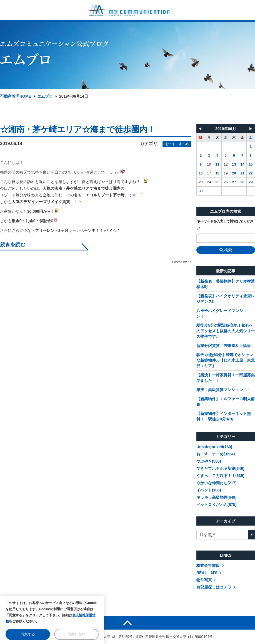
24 (209, 182)
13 (234, 164)
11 (217, 164)
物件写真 (204, 580)
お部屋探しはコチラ (214, 587)
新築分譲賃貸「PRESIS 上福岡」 (225, 346)
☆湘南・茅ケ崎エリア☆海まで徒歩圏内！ (78, 129)
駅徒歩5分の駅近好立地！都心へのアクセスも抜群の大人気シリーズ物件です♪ (226, 331)
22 (251, 173)
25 (217, 182)
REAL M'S (207, 573)
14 (242, 164)
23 (201, 182)
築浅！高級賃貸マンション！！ (224, 390)
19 (226, 173)
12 (226, 164)
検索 (226, 250)
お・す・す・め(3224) (216, 454)
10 (209, 164)
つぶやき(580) (209, 461)
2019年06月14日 (74, 96)
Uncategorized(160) (214, 447)
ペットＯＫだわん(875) (217, 504)
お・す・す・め (177, 144)
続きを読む (13, 245)
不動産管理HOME (16, 96)
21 (242, 173)
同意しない (77, 634)
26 (226, 182)
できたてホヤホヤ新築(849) (220, 468)
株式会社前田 (208, 566)
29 (251, 182)
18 (217, 173)
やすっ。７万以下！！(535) (220, 476)
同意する (28, 634)
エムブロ (45, 96)
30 (201, 191)
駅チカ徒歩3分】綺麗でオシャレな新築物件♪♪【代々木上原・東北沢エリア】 (226, 360)
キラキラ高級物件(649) (217, 497)
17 (209, 173)
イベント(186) (209, 490)
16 (201, 173)
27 (234, 182)
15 (251, 164)
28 (242, 182)
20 (234, 173)
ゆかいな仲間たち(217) (217, 483)
